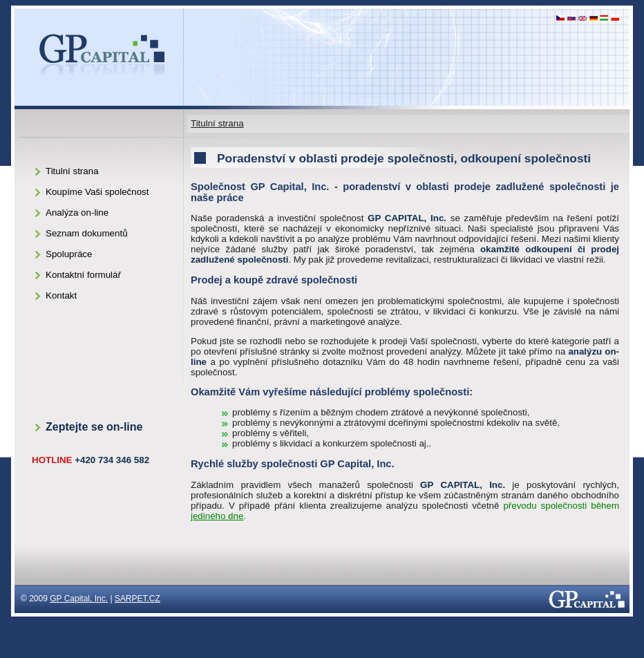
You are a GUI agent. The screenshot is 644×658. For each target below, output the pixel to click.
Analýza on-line (77, 213)
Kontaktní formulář (83, 275)
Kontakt (61, 295)
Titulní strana (217, 123)
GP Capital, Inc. (79, 599)
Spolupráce (69, 254)
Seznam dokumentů (87, 233)
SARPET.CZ (138, 599)
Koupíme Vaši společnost (97, 192)
